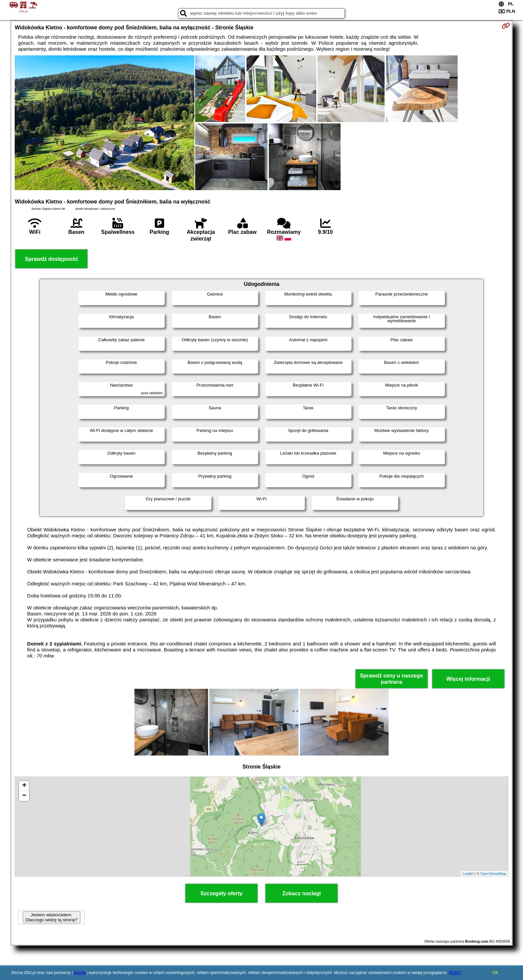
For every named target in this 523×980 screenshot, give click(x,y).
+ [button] (24, 786)
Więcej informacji (468, 679)
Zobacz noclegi (302, 893)
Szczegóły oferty (221, 893)
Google (80, 973)
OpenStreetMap (493, 874)
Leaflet (468, 874)
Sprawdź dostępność (51, 259)
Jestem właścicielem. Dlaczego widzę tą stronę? (51, 917)
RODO (455, 973)
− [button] (24, 796)
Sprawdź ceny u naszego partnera (391, 679)
